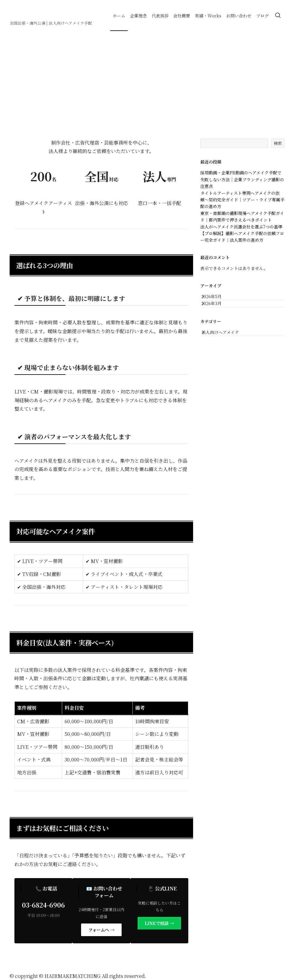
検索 (278, 143)
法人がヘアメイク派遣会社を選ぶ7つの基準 (241, 227)
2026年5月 (217, 299)
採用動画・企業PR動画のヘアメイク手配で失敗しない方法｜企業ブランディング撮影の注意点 (242, 179)
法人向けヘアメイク (227, 345)
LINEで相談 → (159, 923)
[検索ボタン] (278, 15)
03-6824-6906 (43, 905)
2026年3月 (217, 311)
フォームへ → (101, 930)
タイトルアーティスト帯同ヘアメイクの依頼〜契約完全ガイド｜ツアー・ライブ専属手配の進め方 (242, 200)
